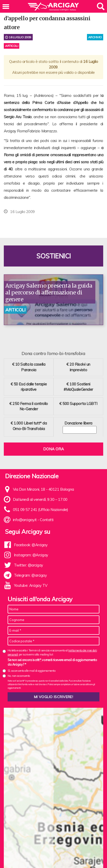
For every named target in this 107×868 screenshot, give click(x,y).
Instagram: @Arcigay (31, 555)
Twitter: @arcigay (29, 565)
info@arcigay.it (25, 520)
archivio (95, 37)
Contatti (47, 520)
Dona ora (53, 449)
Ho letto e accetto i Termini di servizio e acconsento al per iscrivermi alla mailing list (52, 652)
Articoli (12, 46)
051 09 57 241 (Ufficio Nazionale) (41, 510)
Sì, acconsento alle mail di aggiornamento (32, 671)
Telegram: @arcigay (30, 575)
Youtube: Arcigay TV (31, 585)
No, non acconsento (19, 676)
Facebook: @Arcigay (31, 545)
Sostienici (53, 256)
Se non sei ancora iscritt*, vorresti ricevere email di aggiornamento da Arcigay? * (52, 662)
